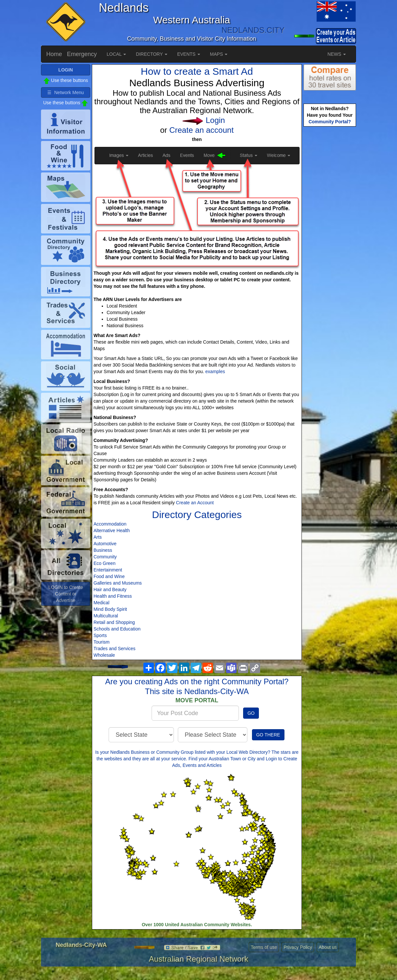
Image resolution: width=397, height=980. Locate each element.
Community (105, 557)
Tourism (102, 642)
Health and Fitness (113, 596)
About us (328, 947)
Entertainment (108, 570)
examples (215, 371)
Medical (101, 603)
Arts (98, 537)
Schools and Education (117, 629)
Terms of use (264, 947)
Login (215, 120)
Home (54, 54)
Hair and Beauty (110, 590)
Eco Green (104, 563)
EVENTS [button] (189, 54)
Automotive (105, 544)
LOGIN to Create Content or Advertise (65, 594)
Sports (100, 635)
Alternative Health (112, 530)
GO (251, 713)
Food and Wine (109, 576)
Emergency (82, 54)
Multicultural (106, 616)
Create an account (201, 130)
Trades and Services (115, 649)
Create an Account (195, 503)
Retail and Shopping (114, 622)
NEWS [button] (337, 54)
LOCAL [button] (116, 54)
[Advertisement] (330, 231)
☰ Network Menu (65, 92)
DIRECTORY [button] (152, 54)
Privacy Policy (298, 947)
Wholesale (104, 655)
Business (103, 550)
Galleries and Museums (118, 583)
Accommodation (110, 524)
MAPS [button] (219, 54)
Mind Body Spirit (110, 609)
